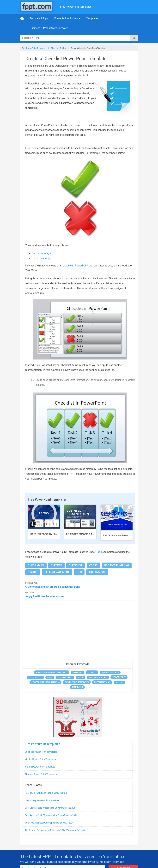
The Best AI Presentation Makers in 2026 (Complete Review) (55, 830)
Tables (63, 48)
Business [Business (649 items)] (92, 672)
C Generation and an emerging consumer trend (53, 587)
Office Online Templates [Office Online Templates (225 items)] (98, 677)
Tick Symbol (97, 572)
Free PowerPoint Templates (34, 48)
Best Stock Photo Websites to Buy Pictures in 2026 (50, 808)
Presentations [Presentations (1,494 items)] (102, 682)
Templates (92, 18)
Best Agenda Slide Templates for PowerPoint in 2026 (51, 815)
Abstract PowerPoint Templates (41, 774)
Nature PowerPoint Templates (40, 767)
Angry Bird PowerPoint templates (45, 596)
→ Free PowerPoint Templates (74, 7)
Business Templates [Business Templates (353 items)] (110, 672)
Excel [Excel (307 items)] (50, 677)
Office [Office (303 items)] (80, 677)
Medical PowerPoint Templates (40, 759)
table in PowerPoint (77, 266)
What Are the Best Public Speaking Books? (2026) (50, 823)
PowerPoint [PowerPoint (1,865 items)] (119, 677)
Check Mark (36, 565)
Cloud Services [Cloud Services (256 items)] (35, 677)
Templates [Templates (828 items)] (77, 687)
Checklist (76, 565)
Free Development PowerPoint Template (123, 535)
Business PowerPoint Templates (41, 752)
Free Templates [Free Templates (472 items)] (65, 677)
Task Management (57, 572)
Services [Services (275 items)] (119, 682)
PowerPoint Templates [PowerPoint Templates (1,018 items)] (77, 682)
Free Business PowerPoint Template (85, 534)
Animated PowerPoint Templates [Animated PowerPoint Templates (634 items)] (52, 672)
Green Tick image (42, 258)
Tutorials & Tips (39, 18)
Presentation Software (67, 18)
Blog (53, 48)
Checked (56, 565)
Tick (79, 572)
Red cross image (41, 253)
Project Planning (117, 565)
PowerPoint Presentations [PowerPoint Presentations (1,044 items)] (46, 682)
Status (33, 572)
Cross (93, 565)
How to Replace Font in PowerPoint (43, 800)
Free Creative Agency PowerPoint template (52, 534)
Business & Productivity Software (49, 28)
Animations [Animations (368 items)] (77, 672)
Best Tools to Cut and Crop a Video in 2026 (46, 793)
